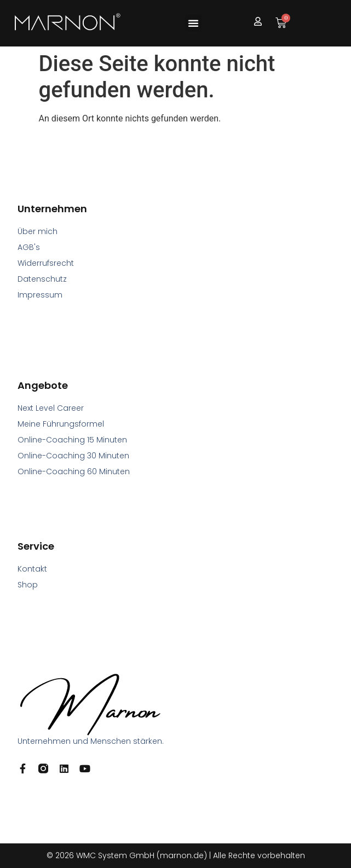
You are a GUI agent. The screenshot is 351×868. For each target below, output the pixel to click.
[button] (193, 23)
